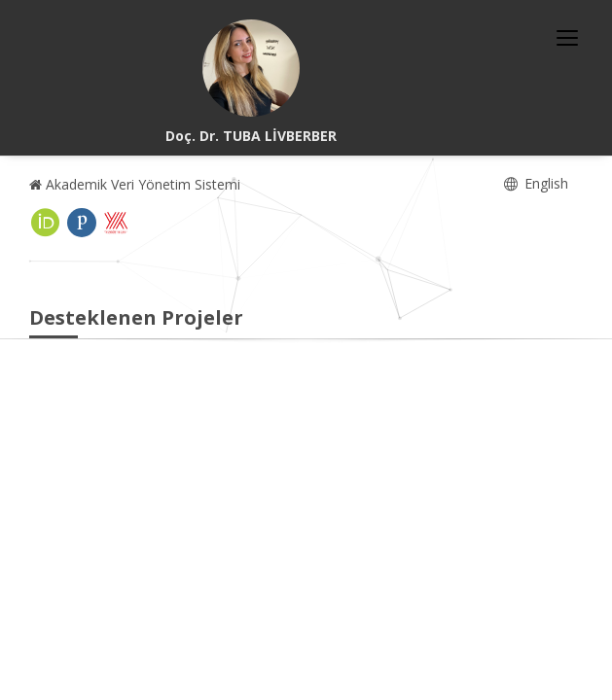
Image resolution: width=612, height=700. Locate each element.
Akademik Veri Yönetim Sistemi (135, 184)
